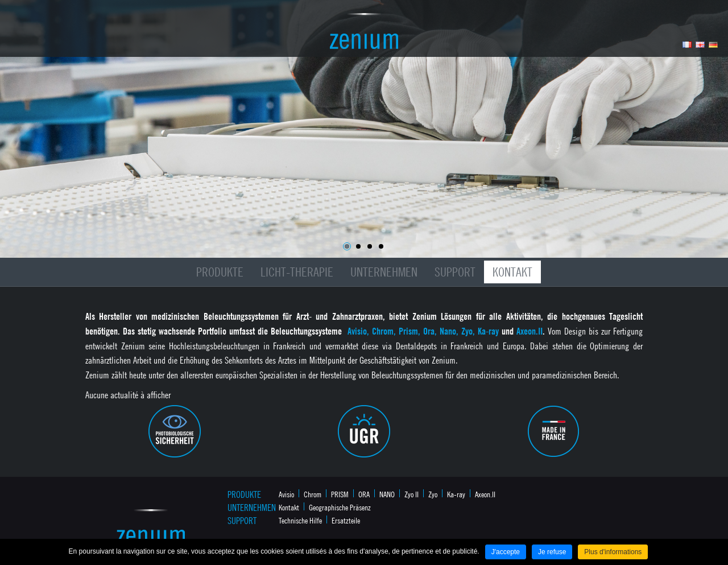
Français (687, 45)
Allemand (713, 45)
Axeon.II (530, 331)
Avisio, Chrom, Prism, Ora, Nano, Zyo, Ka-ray (425, 331)
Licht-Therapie (297, 272)
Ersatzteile (346, 520)
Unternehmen (384, 272)
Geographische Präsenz (340, 507)
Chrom (313, 494)
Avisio (286, 494)
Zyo (433, 494)
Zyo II (411, 494)
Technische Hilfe (300, 520)
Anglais (700, 45)
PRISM (340, 494)
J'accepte (506, 552)
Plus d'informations (613, 552)
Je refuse (552, 552)
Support (455, 272)
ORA (364, 494)
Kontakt (512, 272)
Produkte (220, 272)
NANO (387, 494)
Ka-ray (456, 494)
